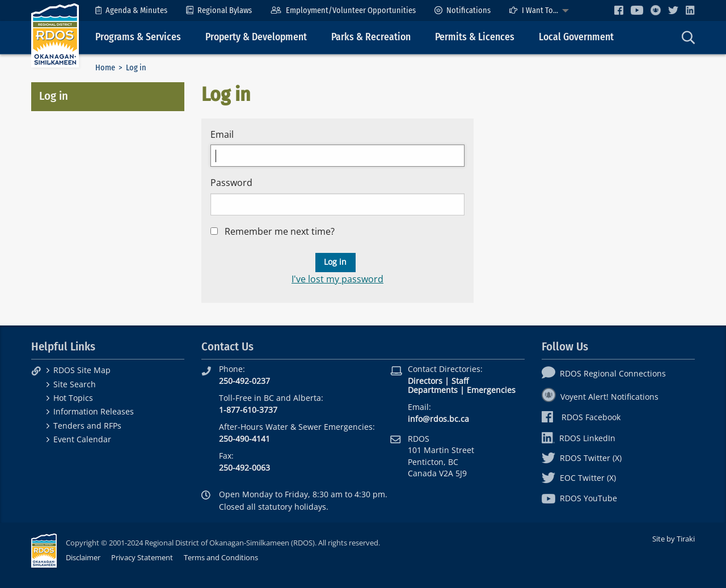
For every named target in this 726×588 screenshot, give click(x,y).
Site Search (75, 384)
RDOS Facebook (581, 417)
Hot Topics (73, 398)
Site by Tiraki (674, 539)
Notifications (463, 10)
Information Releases (94, 411)
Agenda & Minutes (131, 10)
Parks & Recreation (371, 37)
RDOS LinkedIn (579, 438)
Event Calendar (82, 439)
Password (231, 183)
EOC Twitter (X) (579, 478)
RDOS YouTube (579, 498)
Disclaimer (83, 557)
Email (222, 134)
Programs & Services (138, 37)
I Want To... (534, 10)
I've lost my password (337, 279)
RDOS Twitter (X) (582, 458)
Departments (433, 390)
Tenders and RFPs (87, 426)
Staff (460, 381)
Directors (425, 381)
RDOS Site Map (82, 370)
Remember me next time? (280, 231)
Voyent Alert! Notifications (600, 397)
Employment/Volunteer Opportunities (343, 10)
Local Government (576, 37)
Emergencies (491, 390)
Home (105, 68)
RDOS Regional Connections (604, 373)
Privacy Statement (142, 557)
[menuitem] (131, 10)
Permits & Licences (475, 37)
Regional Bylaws (219, 10)
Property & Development (256, 37)
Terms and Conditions (221, 557)
